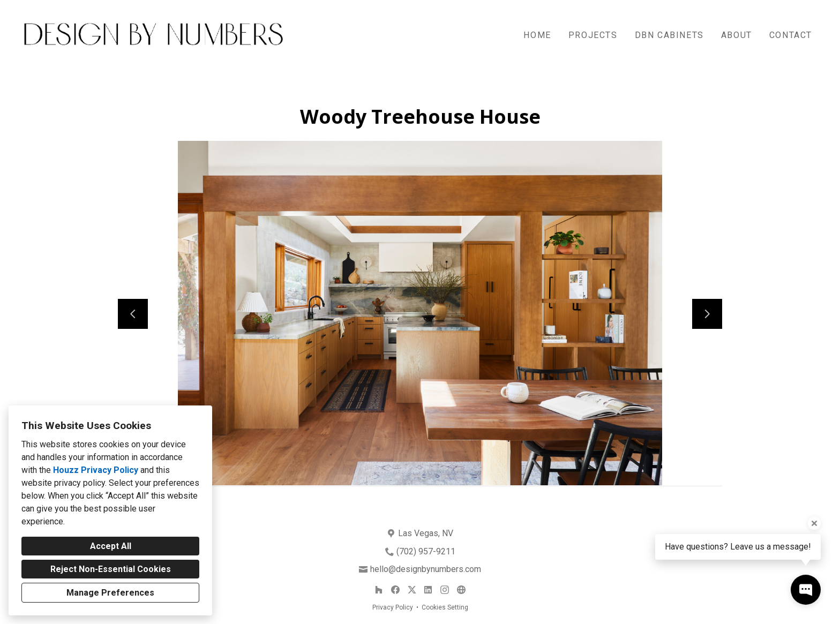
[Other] (461, 590)
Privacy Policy (393, 607)
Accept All (111, 546)
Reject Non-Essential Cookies (111, 569)
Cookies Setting (445, 607)
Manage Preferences (110, 593)
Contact (791, 35)
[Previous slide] (133, 314)
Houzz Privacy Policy (96, 470)
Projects (593, 35)
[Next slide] (707, 314)
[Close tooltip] (814, 523)
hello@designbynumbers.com (426, 569)
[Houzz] (379, 590)
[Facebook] (395, 590)
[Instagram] (444, 590)
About (737, 35)
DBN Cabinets (669, 35)
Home (537, 35)
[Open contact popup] (806, 590)
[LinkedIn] (428, 590)
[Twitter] (412, 590)
